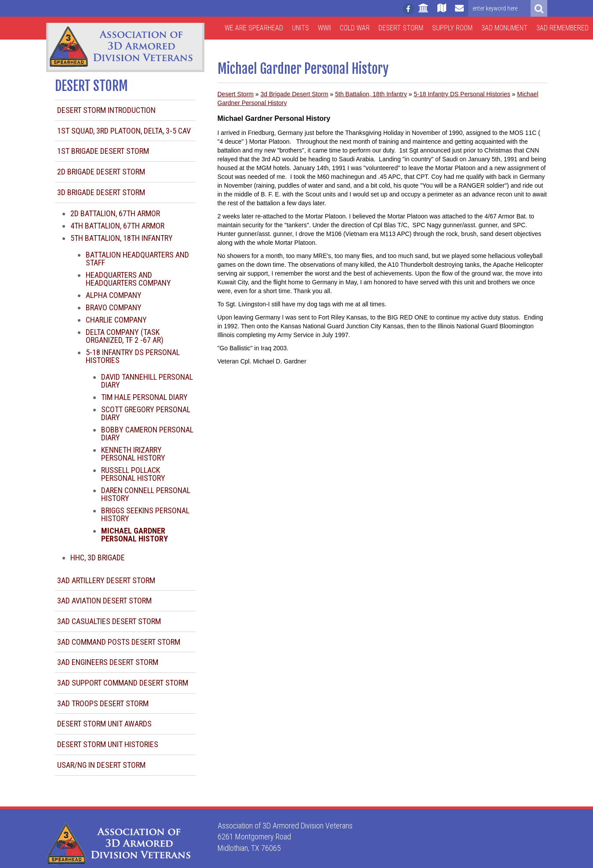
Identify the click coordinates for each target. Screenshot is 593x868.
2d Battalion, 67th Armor (115, 213)
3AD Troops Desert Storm (103, 703)
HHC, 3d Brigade (98, 557)
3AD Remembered (562, 28)
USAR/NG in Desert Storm (101, 765)
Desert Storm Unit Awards (104, 724)
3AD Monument (504, 28)
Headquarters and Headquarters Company (128, 279)
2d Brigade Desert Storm (101, 172)
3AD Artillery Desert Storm (106, 580)
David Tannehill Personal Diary (147, 381)
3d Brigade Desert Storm (101, 192)
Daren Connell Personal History (146, 494)
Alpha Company (114, 295)
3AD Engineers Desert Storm (108, 662)
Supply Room (452, 28)
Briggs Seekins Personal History (145, 514)
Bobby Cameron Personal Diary (147, 434)
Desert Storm (401, 28)
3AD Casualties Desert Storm (109, 621)
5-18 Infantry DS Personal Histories (133, 356)
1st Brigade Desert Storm (103, 151)
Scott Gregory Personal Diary (146, 413)
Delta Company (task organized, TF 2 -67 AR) (125, 336)
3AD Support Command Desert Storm (123, 683)
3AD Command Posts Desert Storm (119, 642)
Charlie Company (116, 320)
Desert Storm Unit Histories (108, 744)
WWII (324, 28)
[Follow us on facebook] (408, 9)
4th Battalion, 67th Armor (117, 226)
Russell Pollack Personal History (133, 474)
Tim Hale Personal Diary (144, 397)
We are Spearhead (254, 28)
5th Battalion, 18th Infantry (122, 238)
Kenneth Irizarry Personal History (133, 454)
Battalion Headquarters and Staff (137, 259)
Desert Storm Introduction (106, 110)
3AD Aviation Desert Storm (104, 601)
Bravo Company (114, 307)
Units (300, 28)
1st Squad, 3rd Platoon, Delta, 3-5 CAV (124, 131)
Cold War (355, 28)
